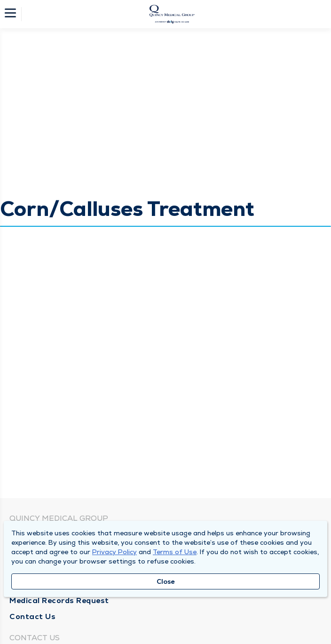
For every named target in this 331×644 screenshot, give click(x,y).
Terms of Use (175, 552)
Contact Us (32, 616)
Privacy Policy (114, 552)
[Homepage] (172, 14)
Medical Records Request (59, 600)
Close (166, 581)
